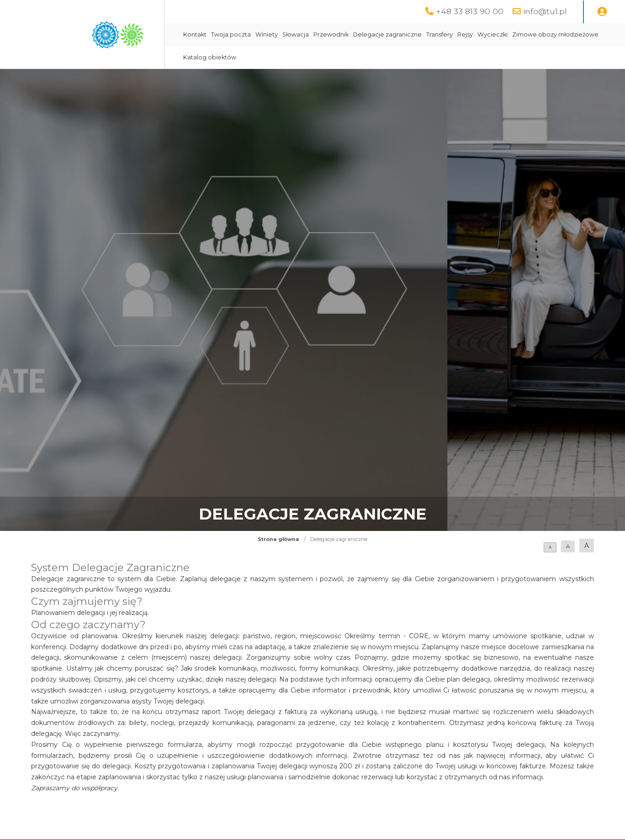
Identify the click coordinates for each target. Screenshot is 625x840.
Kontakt (195, 34)
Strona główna (278, 539)
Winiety (267, 34)
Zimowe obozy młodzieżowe (555, 34)
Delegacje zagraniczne (387, 34)
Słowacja (296, 34)
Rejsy (465, 34)
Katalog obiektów (210, 57)
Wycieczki (493, 34)
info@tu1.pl (545, 11)
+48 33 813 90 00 (470, 11)
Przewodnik (331, 34)
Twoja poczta (231, 34)
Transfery (440, 34)
